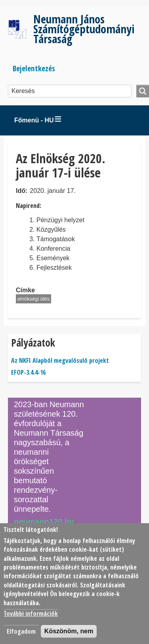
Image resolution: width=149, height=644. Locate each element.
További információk (31, 614)
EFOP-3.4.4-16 (28, 372)
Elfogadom (21, 631)
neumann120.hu (47, 522)
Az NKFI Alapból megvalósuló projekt (60, 360)
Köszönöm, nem (69, 631)
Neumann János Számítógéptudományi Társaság (84, 29)
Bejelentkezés (34, 68)
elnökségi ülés (33, 299)
